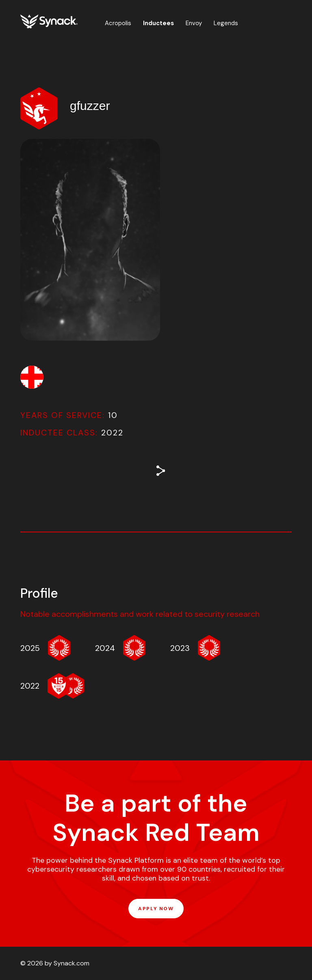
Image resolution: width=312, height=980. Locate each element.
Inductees (158, 23)
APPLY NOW (156, 909)
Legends (226, 23)
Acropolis (118, 23)
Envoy (194, 23)
